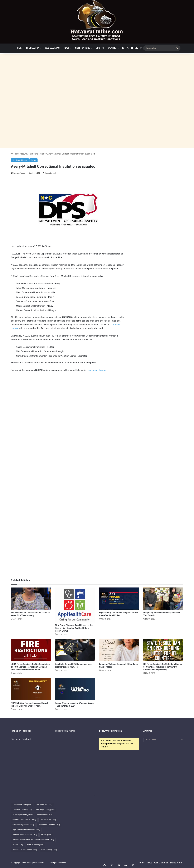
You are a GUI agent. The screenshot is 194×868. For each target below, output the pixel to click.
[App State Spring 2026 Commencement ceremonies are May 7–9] (75, 650)
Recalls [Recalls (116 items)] (18, 845)
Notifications (83, 48)
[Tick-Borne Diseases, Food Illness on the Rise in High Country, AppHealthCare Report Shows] (75, 605)
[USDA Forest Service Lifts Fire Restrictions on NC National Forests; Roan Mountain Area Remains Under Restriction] (31, 650)
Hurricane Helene (37, 154)
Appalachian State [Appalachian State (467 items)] (22, 805)
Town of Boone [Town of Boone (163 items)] (35, 845)
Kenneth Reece (19, 173)
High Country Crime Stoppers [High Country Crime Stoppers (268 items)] (26, 830)
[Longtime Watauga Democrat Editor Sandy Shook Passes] (119, 650)
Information (33, 48)
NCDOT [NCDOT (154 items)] (46, 835)
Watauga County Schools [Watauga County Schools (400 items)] (25, 850)
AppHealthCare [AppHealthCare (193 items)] (44, 805)
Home (19, 48)
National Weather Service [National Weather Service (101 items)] (25, 835)
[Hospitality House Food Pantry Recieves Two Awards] (163, 599)
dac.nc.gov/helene (97, 370)
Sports (100, 48)
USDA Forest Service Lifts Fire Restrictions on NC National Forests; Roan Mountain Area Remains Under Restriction (31, 667)
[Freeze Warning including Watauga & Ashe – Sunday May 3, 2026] (75, 689)
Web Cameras (52, 48)
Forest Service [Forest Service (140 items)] (48, 820)
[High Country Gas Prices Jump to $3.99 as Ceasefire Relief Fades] (119, 599)
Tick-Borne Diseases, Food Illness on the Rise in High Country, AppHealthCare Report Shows (74, 628)
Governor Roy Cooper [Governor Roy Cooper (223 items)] (23, 825)
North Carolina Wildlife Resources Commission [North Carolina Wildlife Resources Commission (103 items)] (33, 840)
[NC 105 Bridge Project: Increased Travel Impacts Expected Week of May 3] (31, 689)
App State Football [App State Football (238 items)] (22, 810)
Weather (113, 48)
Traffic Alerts (176, 863)
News (67, 48)
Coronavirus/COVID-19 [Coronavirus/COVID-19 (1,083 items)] (24, 820)
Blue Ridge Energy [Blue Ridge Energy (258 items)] (45, 810)
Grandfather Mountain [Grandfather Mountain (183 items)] (49, 825)
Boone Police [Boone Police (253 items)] (44, 815)
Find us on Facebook (21, 739)
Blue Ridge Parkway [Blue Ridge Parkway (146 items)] (23, 815)
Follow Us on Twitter (65, 731)
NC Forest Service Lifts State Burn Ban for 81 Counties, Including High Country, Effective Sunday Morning (163, 667)
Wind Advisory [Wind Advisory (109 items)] (49, 850)
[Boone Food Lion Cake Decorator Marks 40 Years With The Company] (31, 599)
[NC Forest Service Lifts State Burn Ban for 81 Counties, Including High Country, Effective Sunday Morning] (163, 650)
